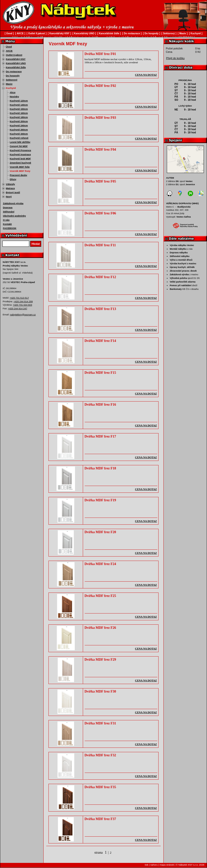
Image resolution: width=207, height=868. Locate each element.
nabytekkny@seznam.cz (23, 315)
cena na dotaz (146, 75)
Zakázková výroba (13, 203)
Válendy (10, 184)
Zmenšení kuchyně (20, 163)
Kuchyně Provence (20, 150)
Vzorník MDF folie (20, 167)
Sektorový (12, 80)
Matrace (10, 188)
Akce (13, 92)
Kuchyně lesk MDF (20, 159)
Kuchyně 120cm (19, 101)
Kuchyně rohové (19, 138)
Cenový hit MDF (19, 146)
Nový (9, 196)
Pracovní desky (19, 175)
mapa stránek (167, 865)
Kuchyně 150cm (19, 109)
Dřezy (13, 179)
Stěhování (9, 212)
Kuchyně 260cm (19, 130)
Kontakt (7, 224)
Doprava (8, 207)
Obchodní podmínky (14, 216)
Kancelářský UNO (16, 63)
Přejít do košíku (175, 58)
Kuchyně (11, 88)
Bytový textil (13, 192)
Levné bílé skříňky (20, 142)
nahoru (154, 865)
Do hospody (13, 76)
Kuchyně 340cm (19, 134)
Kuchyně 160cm (19, 113)
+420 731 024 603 (23, 305)
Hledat (36, 244)
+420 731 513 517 (19, 298)
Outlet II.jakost (14, 55)
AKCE (9, 51)
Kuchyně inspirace (20, 154)
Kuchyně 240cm (19, 125)
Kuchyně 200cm (19, 121)
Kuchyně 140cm (19, 105)
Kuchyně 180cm (19, 117)
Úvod (9, 47)
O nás (6, 220)
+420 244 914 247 (18, 308)
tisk (147, 865)
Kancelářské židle (16, 67)
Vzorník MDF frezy (20, 171)
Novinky (14, 96)
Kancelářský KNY (16, 59)
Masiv (9, 84)
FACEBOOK (10, 228)
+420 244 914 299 (23, 301)
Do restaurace (14, 71)
